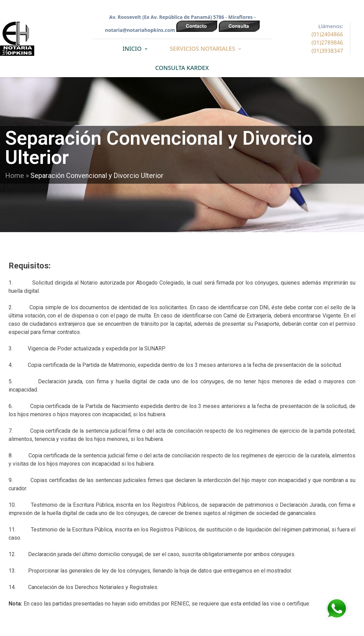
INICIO (132, 49)
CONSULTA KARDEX (182, 68)
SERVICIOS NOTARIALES (202, 49)
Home (15, 176)
